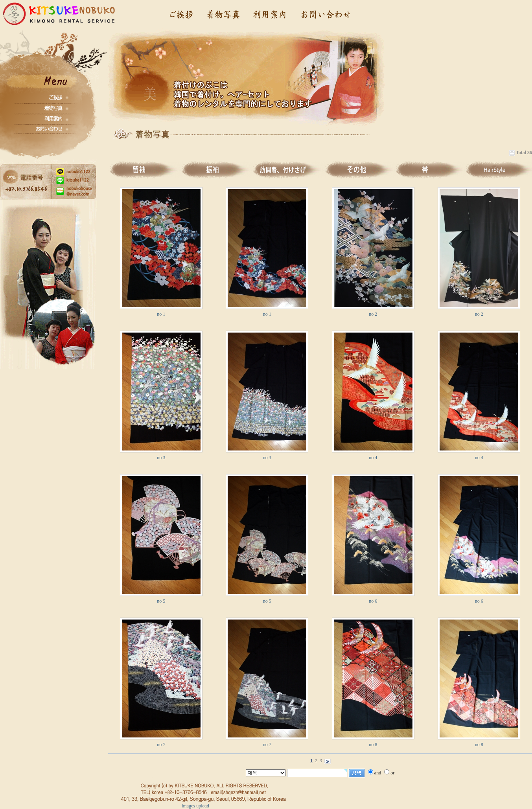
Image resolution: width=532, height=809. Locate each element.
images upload (195, 806)
